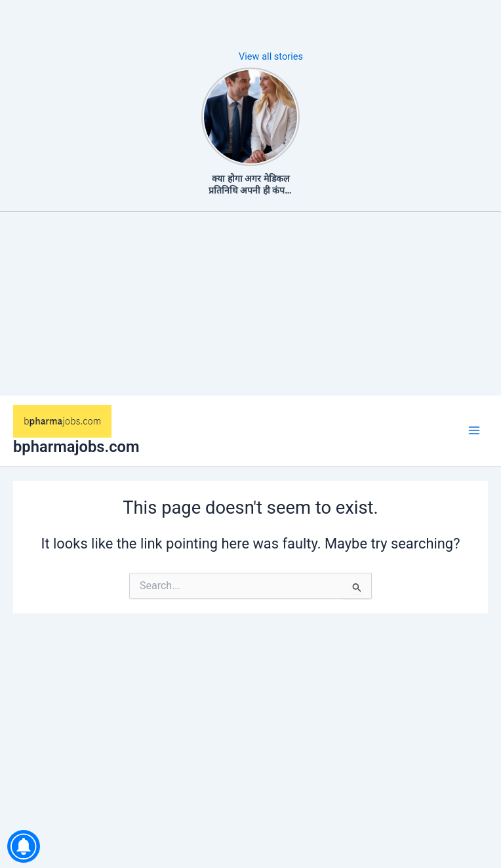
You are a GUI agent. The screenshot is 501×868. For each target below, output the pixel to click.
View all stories (271, 56)
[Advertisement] (250, 304)
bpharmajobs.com (76, 447)
